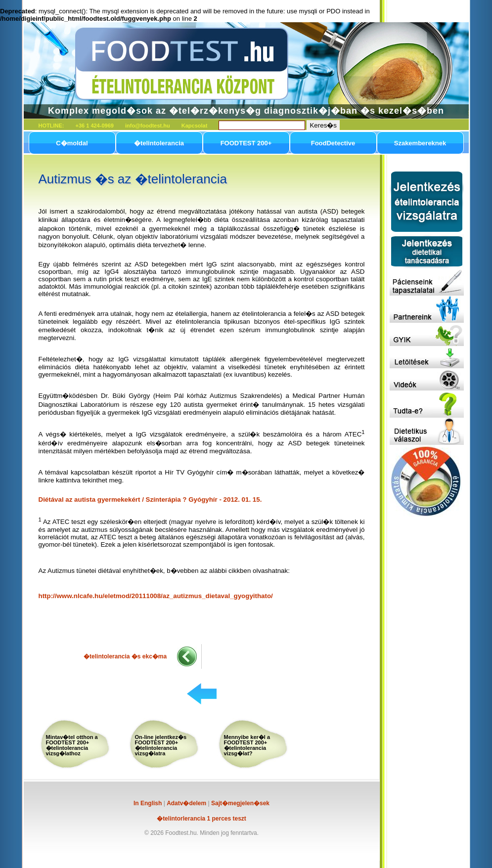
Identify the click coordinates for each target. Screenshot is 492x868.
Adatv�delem (186, 803)
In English (148, 803)
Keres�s (323, 125)
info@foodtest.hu (148, 126)
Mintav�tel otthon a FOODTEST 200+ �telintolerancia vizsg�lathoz (72, 745)
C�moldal (72, 143)
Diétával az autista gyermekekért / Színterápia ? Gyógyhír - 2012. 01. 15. (150, 499)
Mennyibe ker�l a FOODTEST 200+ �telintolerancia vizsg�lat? (247, 745)
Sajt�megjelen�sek (240, 803)
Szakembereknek (420, 143)
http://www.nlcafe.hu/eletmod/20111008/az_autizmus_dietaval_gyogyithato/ (156, 596)
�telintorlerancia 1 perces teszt (201, 819)
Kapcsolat (195, 126)
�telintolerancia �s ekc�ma (125, 656)
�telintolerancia (159, 143)
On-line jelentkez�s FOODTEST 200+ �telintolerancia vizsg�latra (161, 745)
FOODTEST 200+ (246, 143)
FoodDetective (333, 143)
